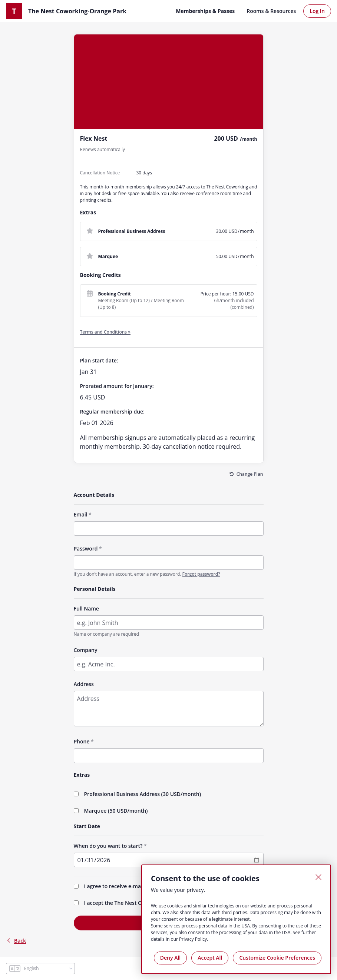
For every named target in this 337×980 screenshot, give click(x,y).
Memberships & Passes (205, 11)
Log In (317, 11)
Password (86, 548)
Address (84, 684)
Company (86, 650)
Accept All (210, 958)
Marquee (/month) (116, 811)
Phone (82, 741)
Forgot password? (201, 574)
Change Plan (250, 474)
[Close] (318, 877)
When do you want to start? (108, 846)
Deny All (170, 958)
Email (81, 514)
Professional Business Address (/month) (143, 794)
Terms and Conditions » (105, 332)
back (16, 941)
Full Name (86, 608)
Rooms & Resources (271, 11)
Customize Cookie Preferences (277, 958)
